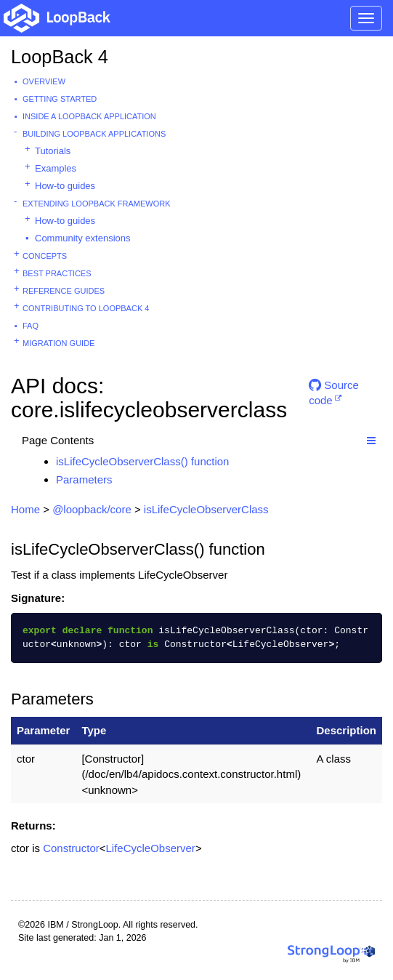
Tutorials (53, 151)
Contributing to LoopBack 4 (86, 308)
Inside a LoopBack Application (89, 116)
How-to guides (65, 186)
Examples (56, 168)
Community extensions (83, 238)
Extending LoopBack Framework (97, 204)
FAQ (31, 326)
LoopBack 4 (60, 57)
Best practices (57, 273)
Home (25, 509)
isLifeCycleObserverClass (206, 509)
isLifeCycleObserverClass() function (142, 461)
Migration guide (58, 343)
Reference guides (64, 291)
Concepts (45, 256)
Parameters (84, 479)
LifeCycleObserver (150, 848)
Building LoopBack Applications (94, 134)
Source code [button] (334, 391)
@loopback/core (92, 509)
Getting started (60, 99)
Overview (44, 81)
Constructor (71, 848)
